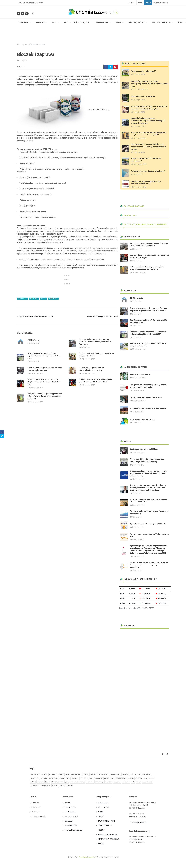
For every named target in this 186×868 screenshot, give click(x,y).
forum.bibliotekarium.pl (74, 830)
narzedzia (117, 782)
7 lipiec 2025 (137, 493)
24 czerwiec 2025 (140, 187)
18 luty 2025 (138, 174)
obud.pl (68, 803)
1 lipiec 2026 (35, 362)
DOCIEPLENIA (103, 803)
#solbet (43, 299)
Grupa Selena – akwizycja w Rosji (143, 420)
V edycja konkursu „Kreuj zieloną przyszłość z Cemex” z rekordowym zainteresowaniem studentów (45, 396)
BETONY (101, 844)
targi (91, 778)
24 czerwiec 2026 (88, 359)
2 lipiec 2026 (137, 326)
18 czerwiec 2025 (140, 138)
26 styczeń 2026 (138, 505)
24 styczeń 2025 (138, 465)
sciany (62, 778)
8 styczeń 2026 (139, 74)
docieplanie (146, 774)
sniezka (152, 778)
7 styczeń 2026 (139, 152)
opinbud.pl (69, 821)
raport (138, 782)
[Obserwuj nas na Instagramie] (27, 14)
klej (139, 774)
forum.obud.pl (70, 807)
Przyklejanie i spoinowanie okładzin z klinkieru (148, 408)
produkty (60, 774)
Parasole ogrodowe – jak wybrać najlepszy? (148, 171)
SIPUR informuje (34, 340)
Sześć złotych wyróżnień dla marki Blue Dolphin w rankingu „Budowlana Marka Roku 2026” (44, 382)
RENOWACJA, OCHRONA (108, 834)
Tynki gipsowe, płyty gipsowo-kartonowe (146, 397)
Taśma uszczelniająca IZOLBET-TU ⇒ (102, 316)
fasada (107, 778)
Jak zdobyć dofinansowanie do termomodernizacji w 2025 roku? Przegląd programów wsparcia (148, 121)
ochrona (52, 774)
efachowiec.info (71, 812)
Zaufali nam (129, 215)
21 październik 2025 (141, 89)
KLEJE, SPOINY (104, 807)
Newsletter (131, 3)
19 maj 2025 (137, 517)
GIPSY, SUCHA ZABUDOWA (108, 839)
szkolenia (90, 782)
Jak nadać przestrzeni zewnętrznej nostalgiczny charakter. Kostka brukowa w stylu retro (149, 84)
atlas (68, 778)
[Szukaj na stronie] (33, 14)
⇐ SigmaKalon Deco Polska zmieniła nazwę (35, 316)
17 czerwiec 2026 (37, 373)
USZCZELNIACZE (105, 825)
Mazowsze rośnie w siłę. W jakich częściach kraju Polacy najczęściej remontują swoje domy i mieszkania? (149, 565)
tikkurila (41, 782)
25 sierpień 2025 (140, 100)
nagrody (125, 774)
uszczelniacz (53, 778)
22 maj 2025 (137, 249)
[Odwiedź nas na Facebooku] (19, 14)
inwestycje (84, 778)
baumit (131, 778)
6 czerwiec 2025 (138, 556)
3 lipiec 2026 (35, 343)
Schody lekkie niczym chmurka (143, 96)
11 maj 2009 (137, 423)
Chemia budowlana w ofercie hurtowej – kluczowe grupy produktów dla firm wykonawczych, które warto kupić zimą (149, 473)
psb (133, 782)
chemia (86, 774)
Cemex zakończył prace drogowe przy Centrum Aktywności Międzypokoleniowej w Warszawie (96, 342)
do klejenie (74, 782)
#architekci (34, 299)
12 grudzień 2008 (139, 378)
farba (67, 774)
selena (82, 782)
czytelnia (44, 774)
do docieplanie (121, 778)
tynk (113, 778)
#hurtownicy (53, 299)
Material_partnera (57, 782)
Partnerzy (35, 812)
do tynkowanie (45, 786)
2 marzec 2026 (138, 527)
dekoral (33, 782)
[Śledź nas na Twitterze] (23, 14)
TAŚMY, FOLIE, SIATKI (106, 821)
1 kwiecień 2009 (138, 390)
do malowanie (104, 774)
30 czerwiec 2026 (139, 349)
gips (67, 782)
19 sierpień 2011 (138, 412)
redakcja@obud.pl (161, 3)
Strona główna (22, 45)
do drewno (34, 786)
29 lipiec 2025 (137, 571)
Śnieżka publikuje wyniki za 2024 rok (144, 449)
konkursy (75, 778)
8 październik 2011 (139, 401)
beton (47, 782)
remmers (70, 786)
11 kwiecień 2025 (139, 452)
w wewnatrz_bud (141, 778)
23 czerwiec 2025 (140, 164)
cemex (62, 786)
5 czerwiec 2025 (139, 126)
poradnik (44, 778)
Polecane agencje (132, 206)
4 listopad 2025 (138, 540)
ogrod (127, 782)
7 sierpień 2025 (139, 112)
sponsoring (99, 782)
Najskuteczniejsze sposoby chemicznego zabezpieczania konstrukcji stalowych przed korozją (148, 147)
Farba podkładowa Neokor (140, 375)
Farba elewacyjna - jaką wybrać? (143, 71)
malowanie (98, 778)
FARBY (101, 816)
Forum (140, 3)
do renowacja (147, 782)
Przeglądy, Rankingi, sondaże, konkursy (144, 224)
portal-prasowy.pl (71, 816)
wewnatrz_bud (76, 774)
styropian (108, 782)
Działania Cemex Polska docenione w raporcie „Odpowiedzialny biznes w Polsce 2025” (44, 356)
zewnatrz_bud (115, 774)
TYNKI (100, 812)
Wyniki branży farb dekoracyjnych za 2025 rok (147, 524)
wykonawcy (35, 778)
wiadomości (35, 774)
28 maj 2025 (137, 261)
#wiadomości (23, 299)
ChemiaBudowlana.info (88, 857)
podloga (133, 774)
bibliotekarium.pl (71, 825)
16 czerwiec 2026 (37, 388)
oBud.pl (148, 3)
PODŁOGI (102, 830)
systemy (55, 786)
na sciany (93, 774)
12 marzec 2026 (138, 479)
